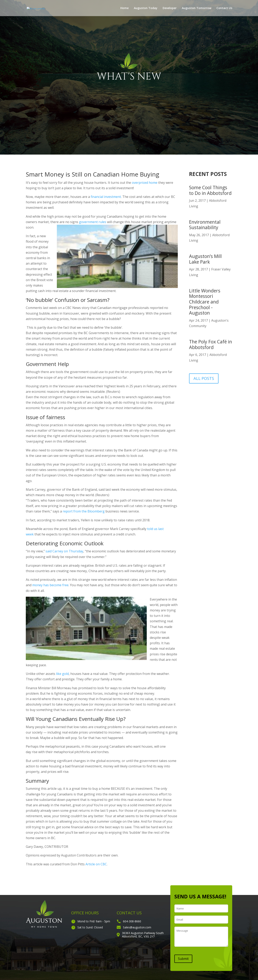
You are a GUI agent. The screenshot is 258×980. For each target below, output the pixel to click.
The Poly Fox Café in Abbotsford (211, 344)
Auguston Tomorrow (197, 8)
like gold (62, 674)
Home (124, 8)
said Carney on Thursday (64, 551)
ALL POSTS (204, 378)
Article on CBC (96, 864)
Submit (183, 959)
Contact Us (224, 8)
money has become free (50, 585)
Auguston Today (146, 8)
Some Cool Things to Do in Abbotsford (210, 190)
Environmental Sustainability (205, 225)
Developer (170, 8)
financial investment (106, 197)
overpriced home (145, 183)
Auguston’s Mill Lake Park (205, 259)
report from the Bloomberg (84, 511)
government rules (93, 222)
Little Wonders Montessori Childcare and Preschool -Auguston (205, 302)
